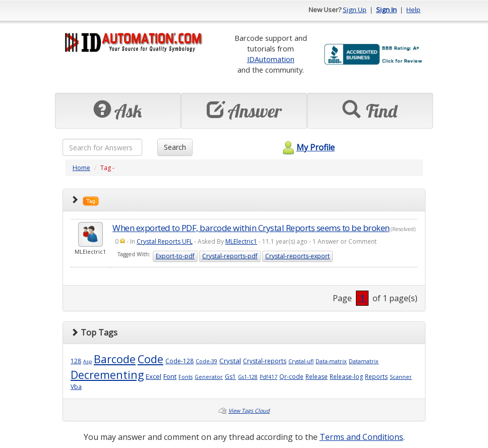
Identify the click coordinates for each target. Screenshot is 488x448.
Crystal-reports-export (297, 256)
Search (175, 147)
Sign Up (355, 10)
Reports (376, 377)
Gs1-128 (248, 377)
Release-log (346, 377)
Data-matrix (331, 361)
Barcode (115, 359)
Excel (154, 376)
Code (150, 359)
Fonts (186, 377)
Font (170, 376)
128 (76, 361)
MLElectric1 (241, 241)
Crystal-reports (265, 361)
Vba (76, 387)
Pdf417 (268, 377)
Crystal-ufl (301, 361)
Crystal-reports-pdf (230, 256)
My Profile (307, 147)
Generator (209, 377)
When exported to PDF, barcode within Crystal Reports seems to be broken (251, 228)
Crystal (230, 361)
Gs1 (230, 377)
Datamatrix (364, 361)
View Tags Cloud (249, 411)
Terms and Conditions (361, 437)
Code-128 (179, 361)
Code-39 (206, 361)
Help (413, 10)
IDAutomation (271, 59)
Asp (87, 361)
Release (317, 377)
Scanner (401, 377)
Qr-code (291, 377)
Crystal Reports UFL (165, 241)
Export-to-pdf (175, 256)
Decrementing (107, 375)
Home (81, 168)
